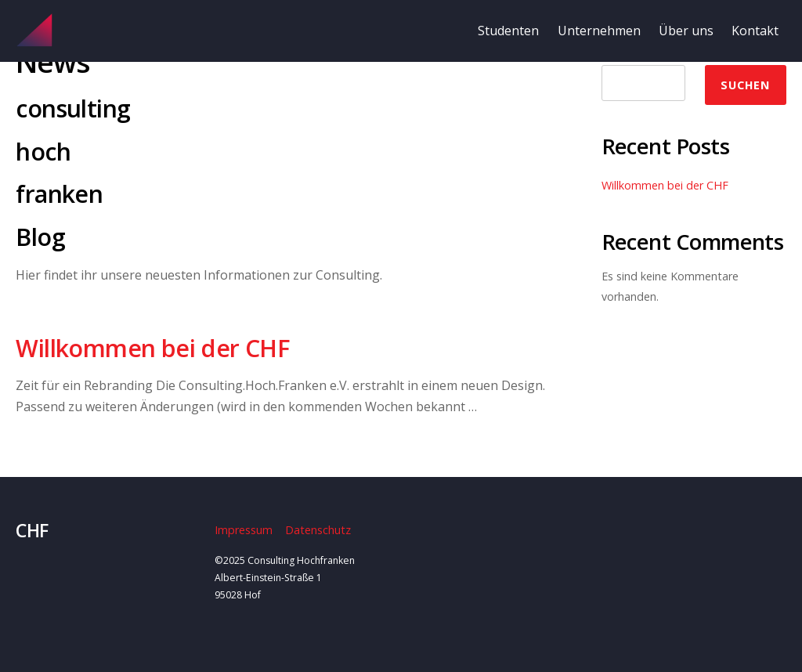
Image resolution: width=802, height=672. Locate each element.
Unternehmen (599, 31)
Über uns (686, 31)
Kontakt (755, 31)
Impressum (244, 530)
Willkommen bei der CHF (153, 348)
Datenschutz (318, 530)
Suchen (746, 85)
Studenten (508, 31)
